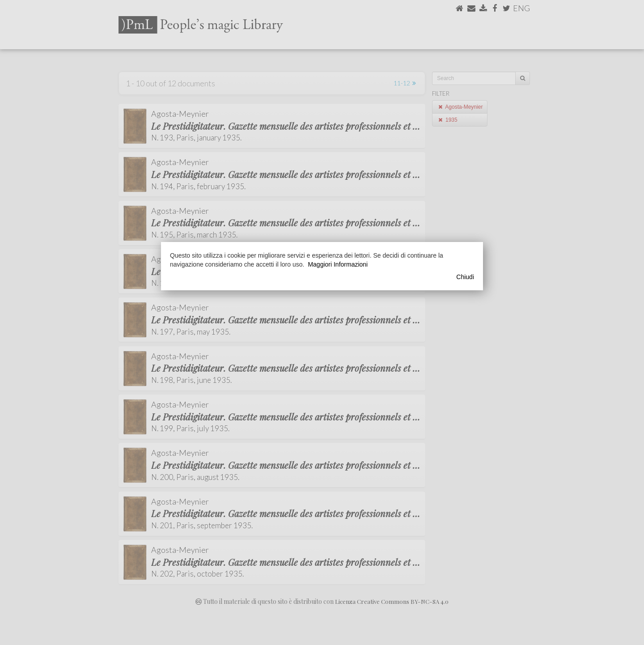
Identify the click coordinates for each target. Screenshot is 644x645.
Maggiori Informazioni (338, 264)
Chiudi (465, 277)
